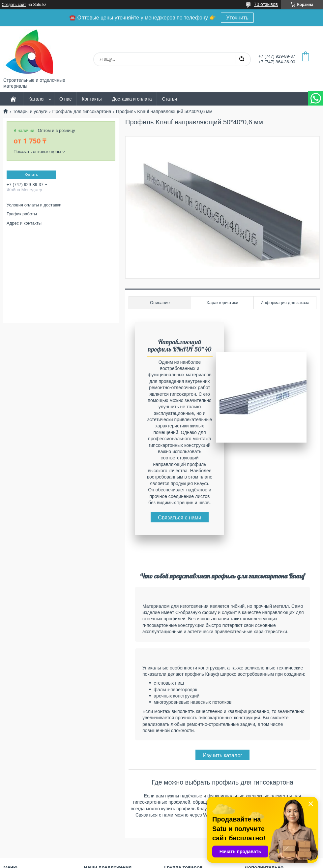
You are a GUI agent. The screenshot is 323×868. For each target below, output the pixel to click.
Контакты (92, 99)
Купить (31, 175)
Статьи (169, 99)
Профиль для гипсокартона (82, 111)
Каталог (37, 99)
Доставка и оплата (132, 99)
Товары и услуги (30, 111)
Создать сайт (14, 5)
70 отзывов (266, 4)
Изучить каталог (222, 755)
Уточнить (237, 18)
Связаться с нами (179, 518)
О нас (65, 99)
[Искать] (242, 59)
